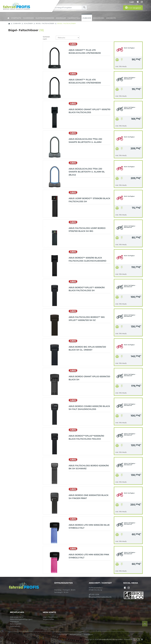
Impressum (14, 622)
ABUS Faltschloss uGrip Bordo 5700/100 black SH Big (87, 230)
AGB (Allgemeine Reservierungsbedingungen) (21, 618)
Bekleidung (99, 18)
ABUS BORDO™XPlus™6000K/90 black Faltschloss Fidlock (86, 437)
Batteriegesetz (16, 624)
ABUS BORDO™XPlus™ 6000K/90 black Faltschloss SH (87, 289)
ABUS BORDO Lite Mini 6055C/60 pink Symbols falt (89, 556)
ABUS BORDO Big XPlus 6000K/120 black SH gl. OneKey (87, 348)
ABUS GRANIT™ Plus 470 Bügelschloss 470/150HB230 (85, 52)
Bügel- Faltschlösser (45, 23)
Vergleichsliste (48, 619)
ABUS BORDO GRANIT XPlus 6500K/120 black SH (89, 378)
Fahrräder (28, 18)
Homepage (63, 634)
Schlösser (28, 23)
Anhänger (61, 18)
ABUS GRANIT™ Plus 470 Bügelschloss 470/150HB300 (85, 81)
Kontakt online (76, 634)
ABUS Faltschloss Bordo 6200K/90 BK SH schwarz (89, 467)
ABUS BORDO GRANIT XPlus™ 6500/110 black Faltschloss (89, 111)
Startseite (16, 18)
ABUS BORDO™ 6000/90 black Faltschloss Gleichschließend (87, 259)
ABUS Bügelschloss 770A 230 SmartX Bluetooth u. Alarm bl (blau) (87, 172)
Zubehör (87, 18)
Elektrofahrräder (45, 18)
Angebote (111, 18)
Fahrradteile (74, 18)
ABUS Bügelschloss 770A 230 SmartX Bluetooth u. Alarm (85, 141)
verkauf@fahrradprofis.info (100, 597)
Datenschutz (15, 626)
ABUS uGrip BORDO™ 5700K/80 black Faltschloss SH (89, 200)
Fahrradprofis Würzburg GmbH (111, 639)
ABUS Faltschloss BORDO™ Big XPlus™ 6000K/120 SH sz (87, 319)
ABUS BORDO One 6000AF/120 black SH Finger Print (89, 497)
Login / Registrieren (50, 617)
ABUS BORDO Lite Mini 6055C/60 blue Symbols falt (89, 526)
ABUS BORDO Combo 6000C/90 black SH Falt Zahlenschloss (89, 408)
